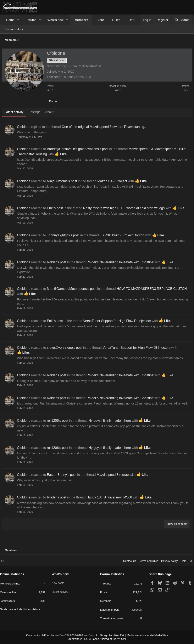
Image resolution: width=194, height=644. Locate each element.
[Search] (182, 20)
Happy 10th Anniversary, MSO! (110, 503)
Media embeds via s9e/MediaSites (143, 636)
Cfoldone (25, 128)
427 (51, 91)
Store (100, 20)
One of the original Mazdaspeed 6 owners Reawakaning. (104, 128)
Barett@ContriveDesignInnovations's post (79, 150)
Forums (31, 20)
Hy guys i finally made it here (111, 426)
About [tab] (50, 113)
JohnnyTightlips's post (64, 236)
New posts (59, 582)
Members (81, 20)
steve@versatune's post (66, 349)
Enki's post (56, 209)
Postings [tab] (35, 113)
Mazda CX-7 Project (113, 182)
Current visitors (14, 29)
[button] (18, 20)
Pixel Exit (117, 636)
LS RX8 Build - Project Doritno (123, 236)
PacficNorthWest (90, 67)
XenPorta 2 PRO (80, 639)
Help (181, 562)
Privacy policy (167, 562)
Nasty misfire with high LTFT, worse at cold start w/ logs (125, 209)
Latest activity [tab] (15, 113)
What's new (55, 20)
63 (185, 91)
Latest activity (61, 589)
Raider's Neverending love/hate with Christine (121, 263)
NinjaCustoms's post (63, 182)
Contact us (127, 562)
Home (10, 20)
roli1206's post (59, 426)
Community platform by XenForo (65, 636)
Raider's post (58, 263)
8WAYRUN (118, 639)
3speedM (136, 610)
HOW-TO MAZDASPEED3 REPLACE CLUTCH (153, 290)
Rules (116, 20)
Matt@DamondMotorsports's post (73, 290)
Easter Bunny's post (63, 480)
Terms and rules (146, 562)
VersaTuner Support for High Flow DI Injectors (118, 322)
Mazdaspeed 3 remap (114, 480)
